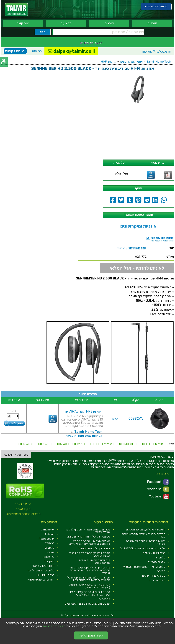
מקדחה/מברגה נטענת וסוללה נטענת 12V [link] (144, 535)
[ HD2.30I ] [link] (62, 444)
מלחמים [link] (50, 548)
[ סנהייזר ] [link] (108, 444)
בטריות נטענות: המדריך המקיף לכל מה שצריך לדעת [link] (87, 531)
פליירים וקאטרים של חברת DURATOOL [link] (143, 548)
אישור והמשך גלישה (91, 635)
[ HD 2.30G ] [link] (44, 444)
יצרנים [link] (109, 23)
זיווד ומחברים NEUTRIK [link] (41, 580)
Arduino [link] (50, 534)
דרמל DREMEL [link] (46, 575)
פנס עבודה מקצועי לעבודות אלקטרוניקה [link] (94, 562)
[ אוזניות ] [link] (159, 444)
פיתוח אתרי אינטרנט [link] (16, 455)
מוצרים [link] (152, 23)
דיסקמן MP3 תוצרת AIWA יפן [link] (84, 412)
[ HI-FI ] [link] (145, 444)
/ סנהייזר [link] (131, 248)
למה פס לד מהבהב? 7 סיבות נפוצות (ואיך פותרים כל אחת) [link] (90, 586)
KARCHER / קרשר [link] (43, 566)
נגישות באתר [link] (23, 504)
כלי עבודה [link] (49, 557)
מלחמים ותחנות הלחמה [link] (41, 570)
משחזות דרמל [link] (157, 580)
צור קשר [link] (23, 23)
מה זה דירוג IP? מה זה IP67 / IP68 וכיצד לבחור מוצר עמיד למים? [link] (90, 593)
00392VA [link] (136, 419)
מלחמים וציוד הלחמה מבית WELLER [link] (144, 567)
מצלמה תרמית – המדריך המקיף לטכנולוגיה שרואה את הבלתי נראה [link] (90, 543)
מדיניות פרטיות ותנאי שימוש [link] (23, 514)
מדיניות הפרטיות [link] (54, 626)
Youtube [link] (159, 497)
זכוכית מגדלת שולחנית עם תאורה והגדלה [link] (146, 543)
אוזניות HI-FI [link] (109, 62)
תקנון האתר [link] (23, 509)
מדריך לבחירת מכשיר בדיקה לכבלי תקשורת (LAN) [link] (90, 554)
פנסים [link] (51, 552)
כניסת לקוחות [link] (15, 51)
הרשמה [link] (37, 51)
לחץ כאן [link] (157, 52)
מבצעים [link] (66, 23)
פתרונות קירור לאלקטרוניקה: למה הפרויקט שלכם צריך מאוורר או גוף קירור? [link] (90, 570)
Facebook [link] (158, 482)
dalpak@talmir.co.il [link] (71, 51)
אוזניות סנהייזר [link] (157, 562)
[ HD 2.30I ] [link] (80, 444)
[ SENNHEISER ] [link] (127, 444)
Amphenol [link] (48, 530)
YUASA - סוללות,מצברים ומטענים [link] (146, 530)
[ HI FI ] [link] (94, 444)
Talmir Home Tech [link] (159, 62)
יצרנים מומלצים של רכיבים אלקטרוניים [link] (87, 604)
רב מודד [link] (50, 543)
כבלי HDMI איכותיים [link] (154, 553)
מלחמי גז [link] (160, 558)
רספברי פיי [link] (104, 599)
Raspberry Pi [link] (47, 539)
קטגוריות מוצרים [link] (91, 42)
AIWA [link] (115, 419)
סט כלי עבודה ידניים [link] (154, 576)
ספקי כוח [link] (49, 561)
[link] (16, 10)
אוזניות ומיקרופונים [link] (131, 62)
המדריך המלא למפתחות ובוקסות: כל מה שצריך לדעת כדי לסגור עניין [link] (89, 579)
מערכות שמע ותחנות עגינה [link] (84, 436)
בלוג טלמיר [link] (158, 489)
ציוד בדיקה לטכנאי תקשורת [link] (94, 548)
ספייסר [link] (161, 571)
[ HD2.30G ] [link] (26, 444)
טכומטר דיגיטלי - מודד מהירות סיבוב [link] (89, 537)
